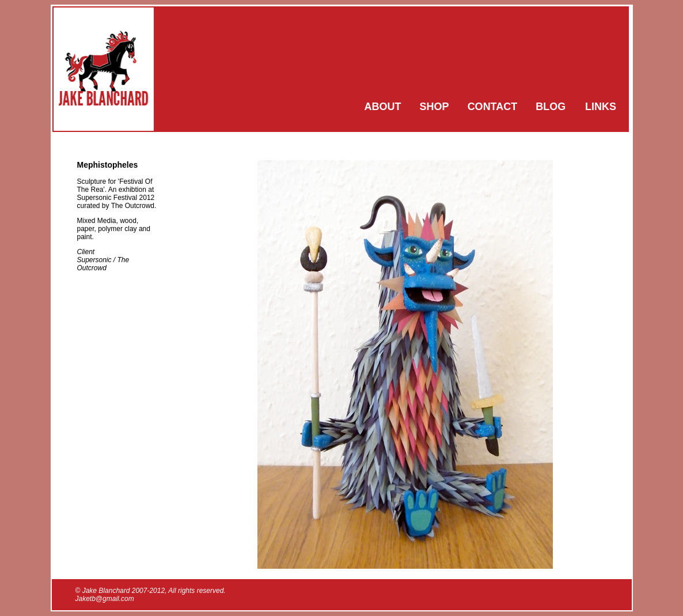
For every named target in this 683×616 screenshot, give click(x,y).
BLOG (551, 107)
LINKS (601, 107)
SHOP (435, 107)
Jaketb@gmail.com (105, 599)
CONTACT (493, 107)
